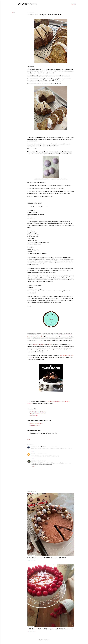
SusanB (33, 454)
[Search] (74, 4)
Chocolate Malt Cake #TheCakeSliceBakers (47, 557)
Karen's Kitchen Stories (36, 423)
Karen (33, 461)
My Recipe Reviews (35, 425)
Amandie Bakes (27, 4)
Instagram (42, 344)
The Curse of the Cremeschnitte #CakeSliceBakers (50, 629)
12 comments (33, 560)
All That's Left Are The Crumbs (38, 412)
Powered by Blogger (44, 640)
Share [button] (14, 12)
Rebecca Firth (40, 337)
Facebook (36, 344)
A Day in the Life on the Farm (38, 414)
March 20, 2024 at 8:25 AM (52, 447)
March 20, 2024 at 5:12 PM (40, 461)
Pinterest (50, 344)
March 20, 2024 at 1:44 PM (41, 454)
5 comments (33, 631)
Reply (33, 451)
